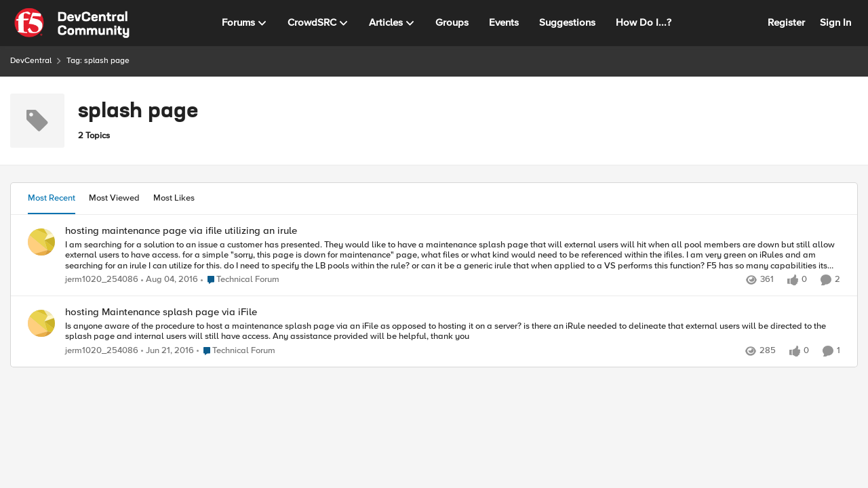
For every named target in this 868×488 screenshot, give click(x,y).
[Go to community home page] (72, 23)
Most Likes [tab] (174, 198)
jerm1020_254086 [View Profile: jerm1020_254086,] (102, 280)
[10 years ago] (167, 351)
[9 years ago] (170, 280)
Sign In (835, 22)
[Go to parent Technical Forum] (240, 280)
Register (786, 22)
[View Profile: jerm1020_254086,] (41, 242)
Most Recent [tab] (52, 198)
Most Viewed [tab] (114, 198)
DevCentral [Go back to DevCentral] (31, 61)
